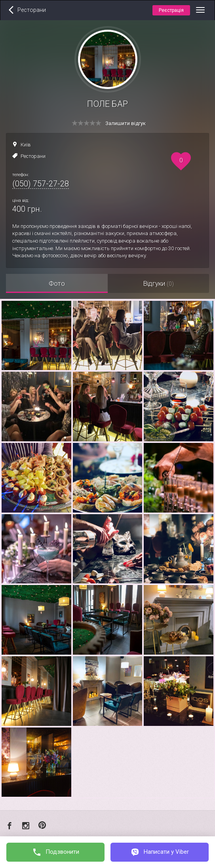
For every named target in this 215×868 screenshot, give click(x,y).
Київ (26, 145)
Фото (57, 283)
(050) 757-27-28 (41, 184)
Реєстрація (171, 10)
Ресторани (33, 156)
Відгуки (158, 283)
